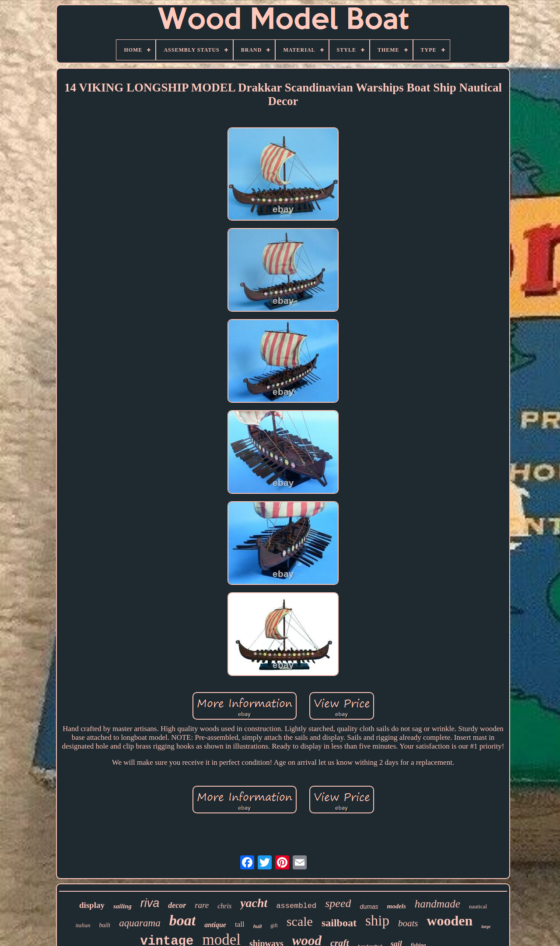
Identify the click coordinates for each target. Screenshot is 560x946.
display (92, 905)
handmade (437, 904)
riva (150, 903)
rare (202, 905)
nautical (478, 906)
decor (177, 905)
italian (83, 925)
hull (258, 926)
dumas (369, 907)
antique (215, 925)
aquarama (140, 923)
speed (338, 903)
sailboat (339, 923)
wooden (450, 921)
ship (377, 921)
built (105, 925)
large (486, 927)
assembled (296, 906)
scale (300, 921)
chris (224, 906)
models (396, 906)
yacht (254, 903)
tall (240, 924)
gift (274, 925)
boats (408, 923)
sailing (122, 906)
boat (182, 920)
